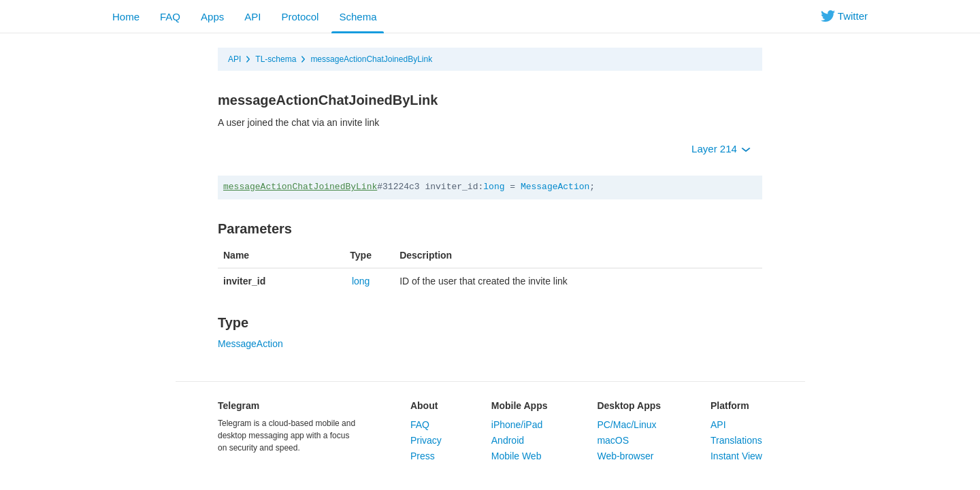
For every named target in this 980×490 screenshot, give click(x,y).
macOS (613, 440)
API (252, 17)
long (494, 187)
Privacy (426, 440)
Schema (358, 17)
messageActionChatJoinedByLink (371, 59)
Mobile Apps (520, 406)
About (424, 406)
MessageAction (555, 187)
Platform (730, 406)
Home (126, 17)
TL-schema (276, 59)
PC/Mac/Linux (626, 425)
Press (423, 456)
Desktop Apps (629, 406)
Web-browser (625, 456)
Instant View (736, 456)
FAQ (170, 17)
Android (508, 440)
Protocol (300, 17)
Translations (736, 440)
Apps (212, 17)
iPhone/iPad (517, 425)
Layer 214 (721, 149)
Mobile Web (517, 456)
